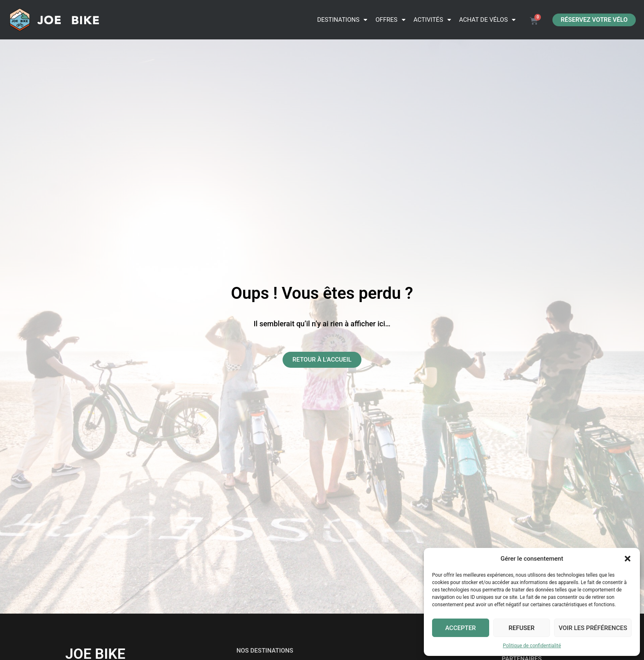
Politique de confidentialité (532, 646)
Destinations (342, 20)
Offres (390, 20)
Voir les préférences (593, 628)
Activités (432, 20)
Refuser (521, 628)
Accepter (461, 628)
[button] (628, 559)
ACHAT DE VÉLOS (488, 20)
